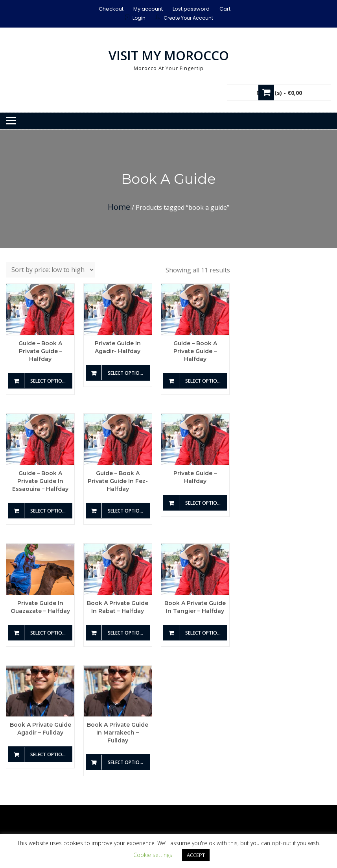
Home (119, 207)
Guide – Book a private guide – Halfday (40, 351)
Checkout (111, 9)
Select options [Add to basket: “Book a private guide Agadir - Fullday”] (49, 754)
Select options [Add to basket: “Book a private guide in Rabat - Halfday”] (127, 633)
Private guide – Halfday (195, 477)
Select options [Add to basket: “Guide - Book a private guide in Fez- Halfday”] (127, 511)
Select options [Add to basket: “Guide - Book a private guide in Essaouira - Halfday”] (49, 511)
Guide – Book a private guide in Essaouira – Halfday (40, 481)
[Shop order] (50, 270)
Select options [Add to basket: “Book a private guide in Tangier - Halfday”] (204, 633)
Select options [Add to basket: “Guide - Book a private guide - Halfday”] (49, 381)
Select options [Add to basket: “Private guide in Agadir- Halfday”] (127, 373)
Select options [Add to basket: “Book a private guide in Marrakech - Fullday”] (127, 762)
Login (139, 18)
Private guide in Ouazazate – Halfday (40, 607)
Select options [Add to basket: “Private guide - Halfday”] (204, 503)
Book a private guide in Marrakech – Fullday (118, 733)
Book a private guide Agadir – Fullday (41, 729)
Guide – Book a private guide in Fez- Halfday (118, 481)
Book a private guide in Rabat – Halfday (118, 607)
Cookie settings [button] (153, 855)
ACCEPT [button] (196, 855)
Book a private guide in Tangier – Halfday (195, 607)
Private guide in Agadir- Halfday (118, 347)
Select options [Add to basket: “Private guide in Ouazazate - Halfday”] (49, 633)
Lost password (191, 9)
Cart (225, 9)
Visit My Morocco (169, 55)
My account (148, 9)
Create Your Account (188, 18)
